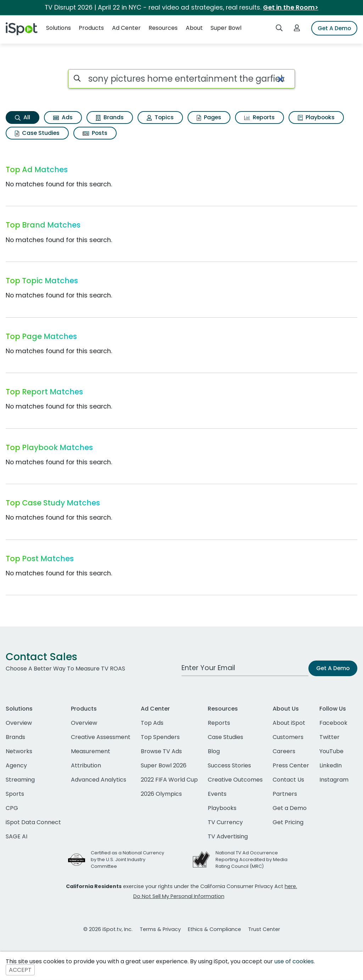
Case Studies (37, 133)
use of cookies (294, 961)
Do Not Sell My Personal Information (179, 896)
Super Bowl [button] (226, 28)
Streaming (20, 780)
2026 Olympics (161, 794)
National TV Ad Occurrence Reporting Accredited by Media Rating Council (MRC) (252, 859)
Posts (95, 133)
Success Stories (229, 765)
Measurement (91, 751)
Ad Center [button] (126, 28)
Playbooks (316, 117)
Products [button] (91, 28)
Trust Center (264, 929)
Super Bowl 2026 (164, 765)
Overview (19, 723)
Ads (63, 117)
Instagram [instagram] (334, 780)
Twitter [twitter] (330, 737)
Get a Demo (290, 808)
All (23, 117)
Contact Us (288, 780)
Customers (288, 737)
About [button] (194, 28)
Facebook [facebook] (333, 723)
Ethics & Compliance (214, 929)
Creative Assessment (101, 737)
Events (217, 794)
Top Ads (152, 723)
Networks (19, 751)
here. (291, 886)
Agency (16, 765)
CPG (12, 808)
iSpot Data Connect (33, 822)
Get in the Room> (291, 7)
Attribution (86, 765)
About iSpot (289, 723)
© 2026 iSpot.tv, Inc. (108, 929)
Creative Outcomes (235, 780)
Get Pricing (288, 822)
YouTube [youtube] (331, 751)
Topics (160, 117)
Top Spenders (160, 737)
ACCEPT (20, 970)
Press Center (291, 765)
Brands (110, 117)
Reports (259, 117)
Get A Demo (334, 28)
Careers (284, 751)
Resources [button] (163, 28)
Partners (285, 794)
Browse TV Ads (161, 751)
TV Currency (225, 822)
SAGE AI (16, 836)
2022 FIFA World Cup (169, 780)
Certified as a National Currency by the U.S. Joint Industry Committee (127, 859)
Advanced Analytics (99, 780)
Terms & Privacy (160, 929)
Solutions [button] (58, 28)
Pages (209, 117)
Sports (15, 794)
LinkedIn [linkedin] (331, 765)
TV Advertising (228, 836)
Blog (214, 751)
